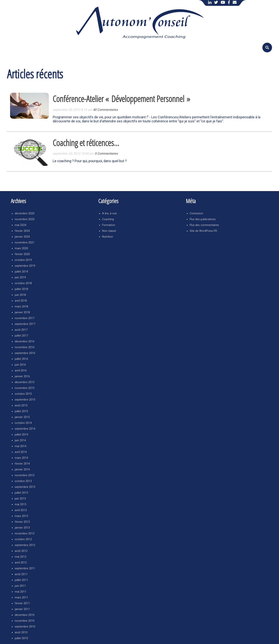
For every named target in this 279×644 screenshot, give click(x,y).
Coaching (108, 219)
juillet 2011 (21, 580)
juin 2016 (20, 365)
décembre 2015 (25, 382)
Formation (109, 225)
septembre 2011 (25, 568)
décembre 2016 (25, 341)
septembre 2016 (25, 353)
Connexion (196, 213)
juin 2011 (20, 586)
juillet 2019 (21, 272)
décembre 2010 (25, 615)
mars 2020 (21, 248)
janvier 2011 (22, 609)
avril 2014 (21, 452)
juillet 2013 (21, 493)
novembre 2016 (25, 347)
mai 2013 (21, 504)
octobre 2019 (23, 260)
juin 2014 (20, 440)
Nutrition (108, 237)
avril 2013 (21, 510)
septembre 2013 (25, 487)
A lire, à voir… (110, 213)
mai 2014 (21, 446)
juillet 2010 (21, 638)
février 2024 (22, 231)
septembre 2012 (25, 545)
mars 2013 (21, 516)
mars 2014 (21, 458)
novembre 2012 (25, 534)
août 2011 (21, 574)
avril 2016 (21, 371)
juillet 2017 (21, 336)
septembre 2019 (25, 266)
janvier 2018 (22, 312)
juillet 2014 (21, 435)
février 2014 (22, 464)
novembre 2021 (25, 243)
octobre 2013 (23, 481)
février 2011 (22, 603)
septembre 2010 (25, 627)
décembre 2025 (25, 213)
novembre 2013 (25, 475)
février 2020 (22, 254)
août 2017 (21, 330)
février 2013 (22, 522)
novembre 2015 (25, 388)
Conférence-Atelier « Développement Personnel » (121, 99)
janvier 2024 (22, 237)
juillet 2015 (21, 411)
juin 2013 (20, 499)
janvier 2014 (22, 470)
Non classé (109, 231)
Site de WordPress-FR (203, 231)
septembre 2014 (25, 429)
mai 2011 (21, 592)
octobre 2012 (23, 539)
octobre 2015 (23, 394)
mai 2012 (21, 557)
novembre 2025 (25, 219)
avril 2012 (21, 563)
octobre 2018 (23, 283)
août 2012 (21, 551)
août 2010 (21, 632)
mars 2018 (21, 307)
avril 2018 (21, 301)
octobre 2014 (23, 423)
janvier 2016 (22, 376)
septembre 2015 (25, 400)
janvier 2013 (22, 528)
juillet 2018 (21, 289)
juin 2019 (20, 277)
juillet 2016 (21, 359)
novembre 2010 (25, 621)
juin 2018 (20, 295)
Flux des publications (203, 219)
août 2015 (21, 406)
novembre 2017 (25, 318)
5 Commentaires (106, 154)
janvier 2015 (22, 417)
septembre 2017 (25, 324)
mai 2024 (21, 225)
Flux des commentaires (204, 225)
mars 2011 (21, 598)
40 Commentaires (105, 110)
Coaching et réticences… (86, 143)
